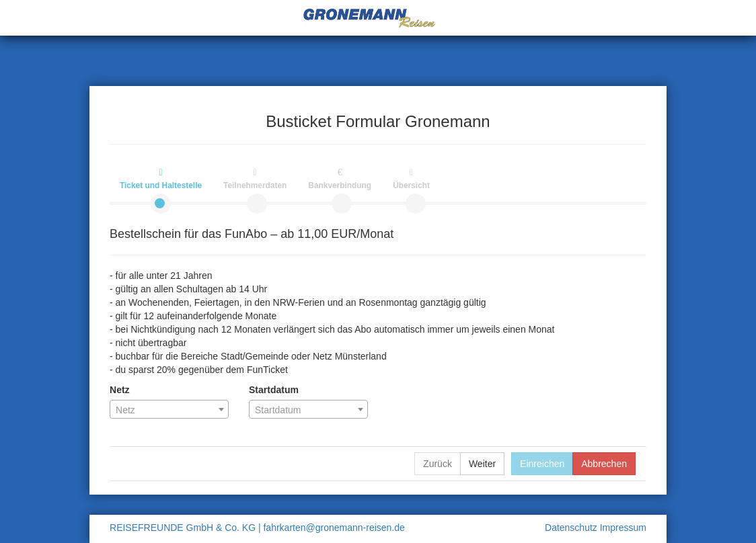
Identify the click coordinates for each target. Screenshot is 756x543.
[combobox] (169, 409)
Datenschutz (572, 528)
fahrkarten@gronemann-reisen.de (334, 528)
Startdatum (274, 390)
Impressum (623, 528)
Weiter (482, 464)
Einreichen (542, 464)
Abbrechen (604, 464)
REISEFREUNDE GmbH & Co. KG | (185, 528)
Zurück (438, 464)
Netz (120, 390)
